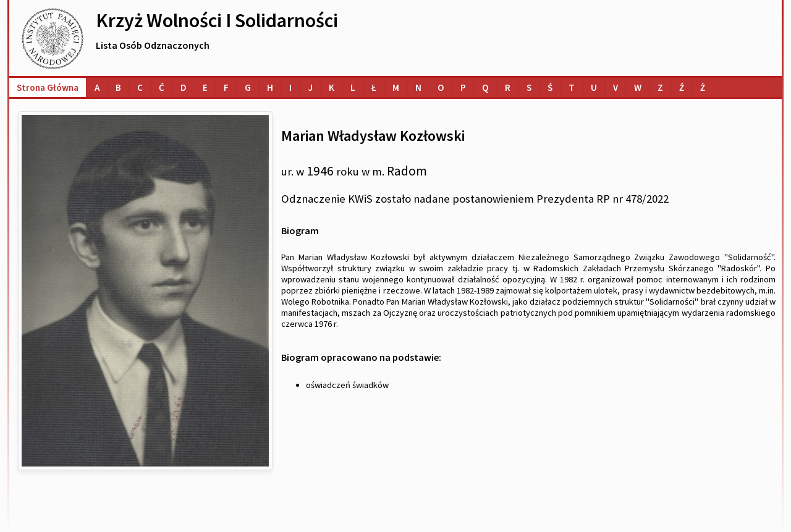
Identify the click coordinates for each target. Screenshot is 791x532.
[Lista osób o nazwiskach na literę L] (353, 87)
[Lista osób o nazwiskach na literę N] (418, 87)
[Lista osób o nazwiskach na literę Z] (660, 87)
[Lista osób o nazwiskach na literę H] (270, 87)
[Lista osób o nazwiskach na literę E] (205, 87)
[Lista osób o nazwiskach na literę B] (118, 87)
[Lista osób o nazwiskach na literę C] (140, 87)
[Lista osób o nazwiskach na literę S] (529, 87)
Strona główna (48, 87)
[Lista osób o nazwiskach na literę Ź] (682, 87)
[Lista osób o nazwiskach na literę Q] (485, 87)
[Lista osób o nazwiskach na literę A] (97, 87)
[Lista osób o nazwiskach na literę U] (594, 87)
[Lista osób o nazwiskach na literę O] (441, 87)
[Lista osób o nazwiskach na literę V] (615, 87)
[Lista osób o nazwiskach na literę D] (184, 87)
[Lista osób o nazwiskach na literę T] (572, 87)
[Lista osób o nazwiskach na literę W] (638, 87)
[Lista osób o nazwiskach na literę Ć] (162, 87)
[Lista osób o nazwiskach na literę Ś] (550, 87)
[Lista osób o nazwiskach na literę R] (508, 87)
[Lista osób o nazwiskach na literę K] (332, 87)
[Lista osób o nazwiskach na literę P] (463, 87)
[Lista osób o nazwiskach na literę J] (310, 87)
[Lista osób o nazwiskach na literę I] (290, 87)
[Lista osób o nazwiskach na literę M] (396, 87)
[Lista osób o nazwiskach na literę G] (248, 87)
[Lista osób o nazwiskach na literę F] (226, 87)
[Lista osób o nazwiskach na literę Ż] (703, 87)
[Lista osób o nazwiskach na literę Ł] (374, 87)
